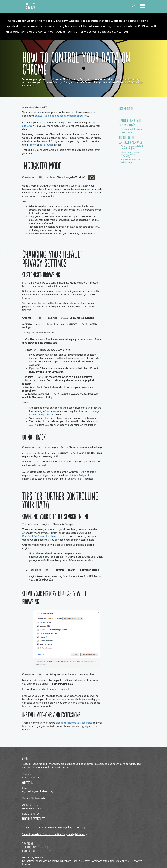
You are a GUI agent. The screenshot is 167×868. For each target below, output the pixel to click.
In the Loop (79, 828)
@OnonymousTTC (32, 809)
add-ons (27, 126)
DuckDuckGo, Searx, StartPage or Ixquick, (45, 536)
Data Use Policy (31, 778)
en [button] (132, 6)
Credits (27, 774)
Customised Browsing (132, 129)
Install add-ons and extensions (130, 161)
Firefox (32, 145)
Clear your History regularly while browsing (130, 154)
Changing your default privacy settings (130, 123)
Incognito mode (126, 109)
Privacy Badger (78, 475)
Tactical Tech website (34, 798)
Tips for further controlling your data (130, 140)
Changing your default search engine (132, 148)
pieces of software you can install (74, 723)
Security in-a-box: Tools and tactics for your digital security (55, 834)
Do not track (127, 133)
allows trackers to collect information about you (62, 116)
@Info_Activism (31, 805)
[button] (142, 6)
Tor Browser (46, 145)
